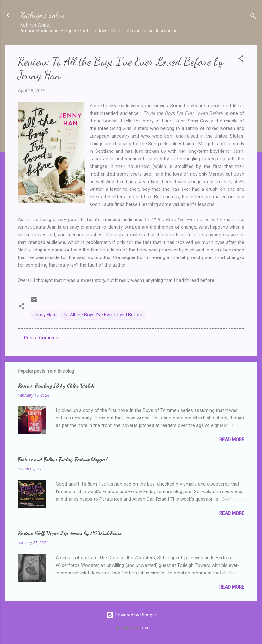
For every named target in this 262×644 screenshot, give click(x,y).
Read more (232, 440)
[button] (240, 60)
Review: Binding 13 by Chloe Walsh (56, 386)
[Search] (253, 17)
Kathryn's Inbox (42, 15)
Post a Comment (42, 338)
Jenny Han (44, 315)
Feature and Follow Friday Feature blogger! (62, 459)
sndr (145, 627)
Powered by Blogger (131, 615)
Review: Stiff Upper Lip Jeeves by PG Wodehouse (70, 533)
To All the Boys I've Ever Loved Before (103, 315)
